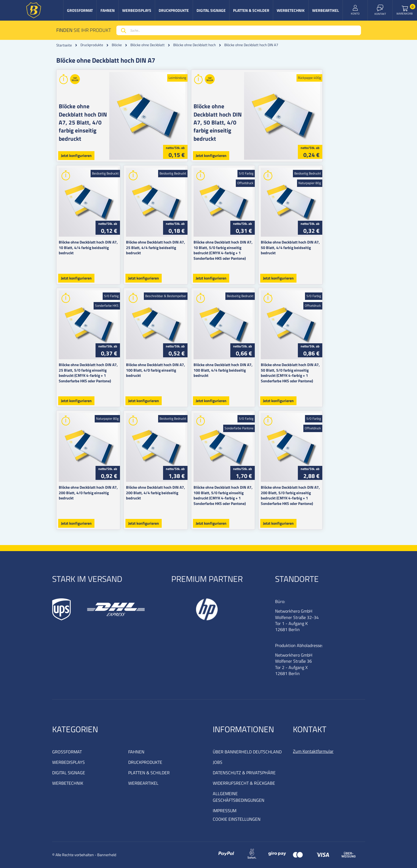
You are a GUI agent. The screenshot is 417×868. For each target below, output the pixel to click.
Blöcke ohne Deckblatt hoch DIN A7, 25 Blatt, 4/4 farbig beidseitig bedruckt (168, 245)
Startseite (64, 45)
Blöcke (117, 45)
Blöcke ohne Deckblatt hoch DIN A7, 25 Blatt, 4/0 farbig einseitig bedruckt (83, 122)
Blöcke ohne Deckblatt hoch (194, 45)
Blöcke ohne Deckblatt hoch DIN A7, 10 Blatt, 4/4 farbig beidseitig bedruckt (91, 245)
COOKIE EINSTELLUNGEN (237, 819)
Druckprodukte (92, 45)
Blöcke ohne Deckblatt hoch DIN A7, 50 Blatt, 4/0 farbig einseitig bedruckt (237, 122)
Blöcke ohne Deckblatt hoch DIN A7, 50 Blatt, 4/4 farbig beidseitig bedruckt (322, 245)
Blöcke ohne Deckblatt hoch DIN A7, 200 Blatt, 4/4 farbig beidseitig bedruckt (169, 490)
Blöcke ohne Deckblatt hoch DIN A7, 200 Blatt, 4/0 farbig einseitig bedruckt (92, 490)
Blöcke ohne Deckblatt (148, 45)
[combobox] (239, 30)
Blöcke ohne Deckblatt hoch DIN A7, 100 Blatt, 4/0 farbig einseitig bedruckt (169, 367)
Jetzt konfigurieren (76, 155)
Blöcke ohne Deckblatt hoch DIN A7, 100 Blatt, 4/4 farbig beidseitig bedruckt (246, 367)
